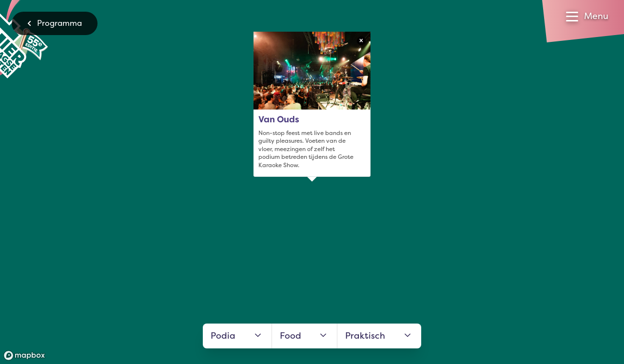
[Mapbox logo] (24, 355)
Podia (237, 336)
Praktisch (379, 336)
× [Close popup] (361, 40)
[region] (312, 182)
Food (305, 336)
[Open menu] (587, 16)
